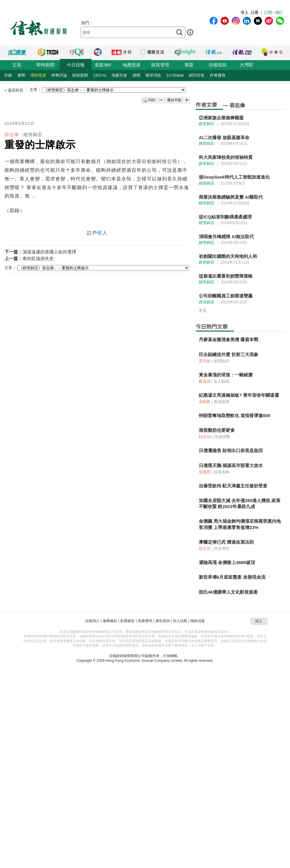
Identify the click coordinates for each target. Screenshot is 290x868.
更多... (204, 310)
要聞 (21, 75)
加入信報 (180, 621)
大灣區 (246, 65)
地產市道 (119, 75)
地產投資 (132, 65)
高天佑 (205, 361)
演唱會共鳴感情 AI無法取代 (226, 237)
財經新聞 (80, 75)
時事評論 (59, 75)
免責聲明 (145, 621)
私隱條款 (127, 621)
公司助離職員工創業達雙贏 (226, 296)
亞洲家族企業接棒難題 (221, 118)
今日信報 (76, 65)
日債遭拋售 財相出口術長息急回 (231, 450)
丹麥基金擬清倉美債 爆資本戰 (229, 339)
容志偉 (12, 134)
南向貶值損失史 (38, 258)
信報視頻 (218, 65)
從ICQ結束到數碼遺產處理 (225, 217)
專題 (189, 65)
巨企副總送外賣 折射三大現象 (229, 354)
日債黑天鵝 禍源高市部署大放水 (231, 465)
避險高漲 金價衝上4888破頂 (227, 562)
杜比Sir (205, 437)
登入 (245, 12)
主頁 (17, 65)
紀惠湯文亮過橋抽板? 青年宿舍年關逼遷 (239, 395)
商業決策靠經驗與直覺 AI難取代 (231, 197)
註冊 (255, 12)
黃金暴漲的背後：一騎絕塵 (226, 375)
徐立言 (205, 549)
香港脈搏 (222, 402)
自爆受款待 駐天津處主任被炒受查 (233, 486)
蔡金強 (205, 381)
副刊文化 (197, 75)
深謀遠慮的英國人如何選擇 (49, 252)
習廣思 (205, 472)
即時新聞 (45, 65)
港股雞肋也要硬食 (217, 430)
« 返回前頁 (14, 90)
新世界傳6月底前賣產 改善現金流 (232, 577)
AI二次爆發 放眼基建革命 (224, 137)
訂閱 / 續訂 (274, 12)
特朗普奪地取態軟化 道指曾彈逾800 (235, 415)
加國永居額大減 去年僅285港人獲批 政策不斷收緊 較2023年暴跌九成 (240, 503)
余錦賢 (205, 402)
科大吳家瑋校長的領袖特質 (226, 157)
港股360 (103, 65)
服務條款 (110, 621)
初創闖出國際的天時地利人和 (228, 256)
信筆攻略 (222, 472)
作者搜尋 (218, 75)
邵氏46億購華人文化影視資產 (228, 592)
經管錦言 (33, 134)
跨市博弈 (222, 549)
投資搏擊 (222, 437)
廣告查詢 (163, 621)
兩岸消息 (153, 75)
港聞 (136, 75)
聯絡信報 (198, 621)
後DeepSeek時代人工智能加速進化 (234, 177)
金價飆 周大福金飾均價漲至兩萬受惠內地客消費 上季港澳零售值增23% (240, 524)
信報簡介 (92, 621)
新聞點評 (222, 361)
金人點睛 (222, 381)
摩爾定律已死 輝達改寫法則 (226, 542)
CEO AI (100, 75)
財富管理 (160, 65)
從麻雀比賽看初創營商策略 (226, 276)
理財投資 (38, 75)
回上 (259, 621)
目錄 (8, 75)
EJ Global (175, 75)
